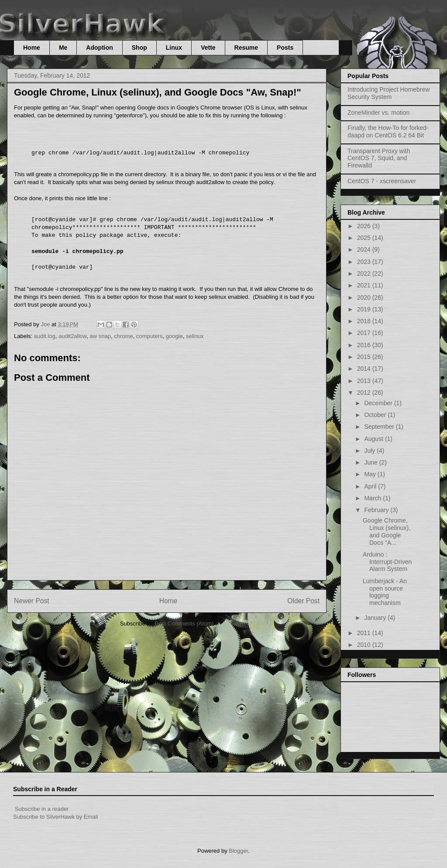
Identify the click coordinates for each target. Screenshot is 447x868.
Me (63, 48)
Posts (285, 48)
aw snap (100, 336)
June (371, 462)
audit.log (45, 336)
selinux (195, 336)
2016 (365, 345)
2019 (365, 309)
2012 (365, 393)
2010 (365, 645)
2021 (365, 285)
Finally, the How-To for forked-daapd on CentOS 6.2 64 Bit (388, 132)
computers (150, 336)
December (379, 403)
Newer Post (32, 601)
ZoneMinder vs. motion (378, 113)
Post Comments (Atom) (184, 624)
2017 (365, 333)
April (371, 486)
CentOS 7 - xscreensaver (382, 181)
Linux (174, 48)
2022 (365, 273)
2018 (365, 321)
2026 (365, 226)
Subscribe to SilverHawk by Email (55, 817)
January (376, 618)
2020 (365, 297)
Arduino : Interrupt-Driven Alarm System (387, 562)
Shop (139, 48)
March (373, 498)
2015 (365, 357)
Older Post (303, 601)
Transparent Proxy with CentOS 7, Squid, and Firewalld (379, 158)
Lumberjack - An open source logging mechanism (385, 592)
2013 (365, 381)
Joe (46, 324)
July (370, 451)
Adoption (99, 48)
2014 (365, 369)
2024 (365, 249)
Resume (246, 48)
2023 (365, 262)
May (371, 474)
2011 (365, 633)
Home (32, 48)
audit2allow (72, 336)
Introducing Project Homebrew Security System (389, 93)
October (376, 415)
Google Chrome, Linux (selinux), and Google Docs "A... (387, 531)
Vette (208, 48)
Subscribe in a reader (42, 809)
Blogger (238, 851)
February (377, 510)
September (380, 427)
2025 (365, 238)
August (374, 439)
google (174, 336)
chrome (123, 336)
